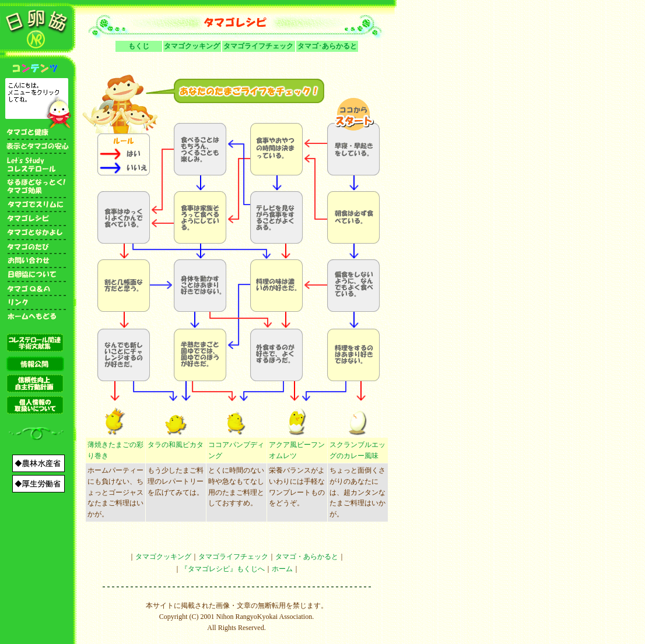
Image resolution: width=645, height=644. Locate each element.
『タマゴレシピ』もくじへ (223, 569)
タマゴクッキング (192, 46)
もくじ (139, 46)
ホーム (282, 569)
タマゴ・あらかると (307, 557)
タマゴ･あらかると (327, 46)
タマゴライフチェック (258, 46)
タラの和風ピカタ (176, 445)
